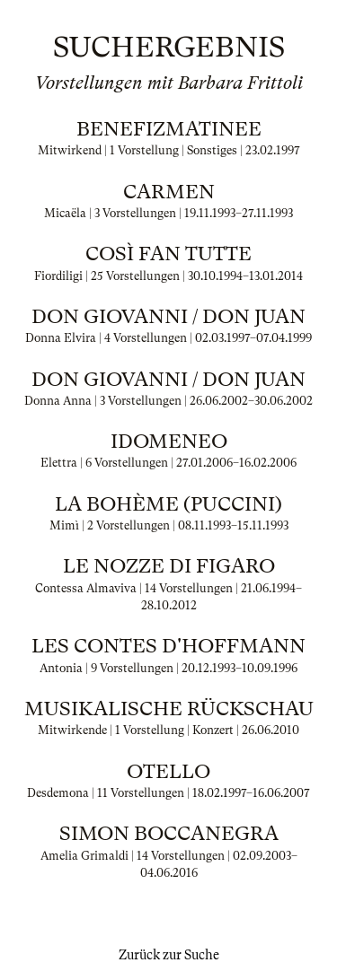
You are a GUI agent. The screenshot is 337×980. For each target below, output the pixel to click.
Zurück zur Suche (169, 955)
